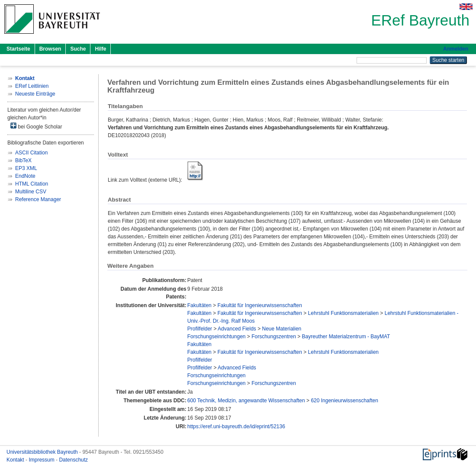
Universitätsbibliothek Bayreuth (43, 452)
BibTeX (23, 160)
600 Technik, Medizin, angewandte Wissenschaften (246, 401)
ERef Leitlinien (32, 86)
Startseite (18, 49)
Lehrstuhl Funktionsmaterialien (343, 313)
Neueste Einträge (35, 94)
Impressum (42, 460)
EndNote (25, 176)
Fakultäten (199, 305)
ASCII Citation (31, 153)
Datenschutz (73, 460)
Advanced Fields (237, 329)
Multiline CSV (31, 192)
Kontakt (16, 460)
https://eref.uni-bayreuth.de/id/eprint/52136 (236, 427)
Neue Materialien (282, 329)
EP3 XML (26, 168)
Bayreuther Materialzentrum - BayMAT (346, 337)
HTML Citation (32, 184)
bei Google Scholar (36, 126)
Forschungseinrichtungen (217, 337)
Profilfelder (200, 329)
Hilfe (100, 49)
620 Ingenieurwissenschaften (344, 401)
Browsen (50, 49)
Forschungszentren (274, 337)
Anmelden (456, 49)
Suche (78, 49)
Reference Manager (38, 199)
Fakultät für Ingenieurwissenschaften (259, 305)
